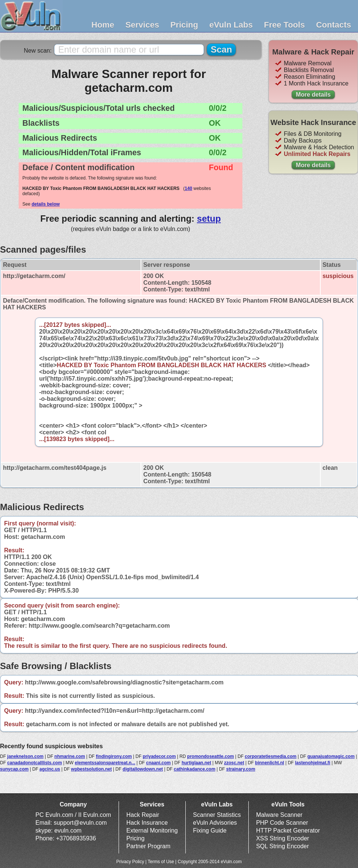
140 (188, 188)
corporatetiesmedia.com (271, 756)
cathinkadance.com (194, 769)
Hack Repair (143, 815)
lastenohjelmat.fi (313, 763)
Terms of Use (161, 862)
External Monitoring (152, 830)
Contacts (333, 25)
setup (209, 218)
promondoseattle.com (211, 756)
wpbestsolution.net (91, 769)
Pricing (184, 25)
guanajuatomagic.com (331, 756)
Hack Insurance (147, 823)
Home (103, 25)
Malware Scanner (280, 815)
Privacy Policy (130, 862)
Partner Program (148, 846)
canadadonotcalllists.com (34, 763)
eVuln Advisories (215, 823)
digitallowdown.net (143, 769)
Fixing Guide (210, 830)
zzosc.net (234, 763)
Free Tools (285, 25)
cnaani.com (158, 763)
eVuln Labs (231, 25)
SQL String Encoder (283, 846)
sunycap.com (14, 769)
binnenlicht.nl (270, 763)
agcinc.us (50, 769)
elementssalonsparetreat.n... (105, 763)
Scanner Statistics (217, 815)
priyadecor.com (159, 756)
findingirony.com (114, 756)
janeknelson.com (25, 756)
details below (46, 204)
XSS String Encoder (283, 838)
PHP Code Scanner (282, 823)
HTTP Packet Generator (288, 830)
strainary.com (241, 769)
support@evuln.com (80, 823)
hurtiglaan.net (196, 763)
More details (313, 95)
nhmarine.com (70, 756)
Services (142, 25)
